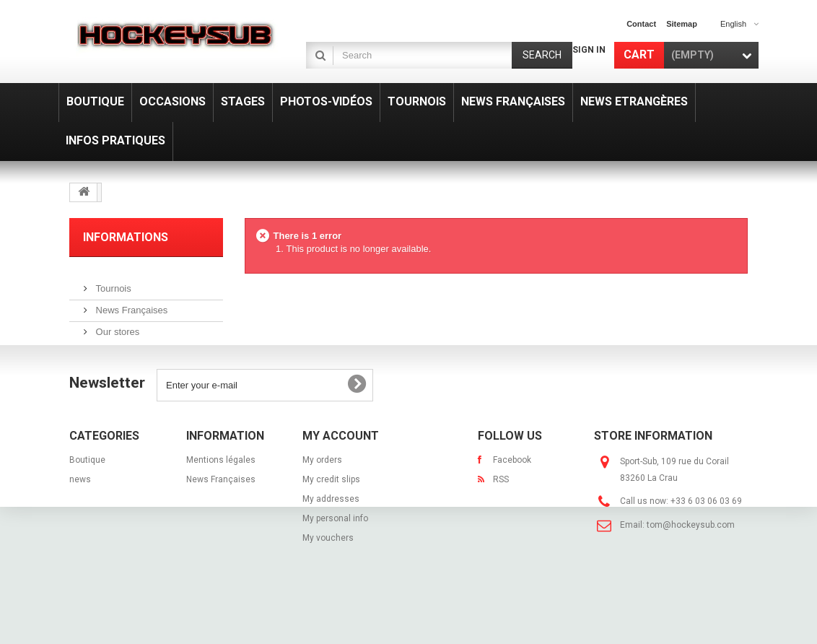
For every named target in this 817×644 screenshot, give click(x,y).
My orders (322, 495)
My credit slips (331, 515)
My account (341, 471)
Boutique (87, 495)
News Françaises (130, 304)
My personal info (335, 554)
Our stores (116, 326)
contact (641, 24)
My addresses (331, 534)
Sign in (589, 50)
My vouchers (328, 573)
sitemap (682, 24)
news (80, 515)
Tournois (112, 283)
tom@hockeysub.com (691, 560)
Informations (126, 237)
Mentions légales (221, 495)
